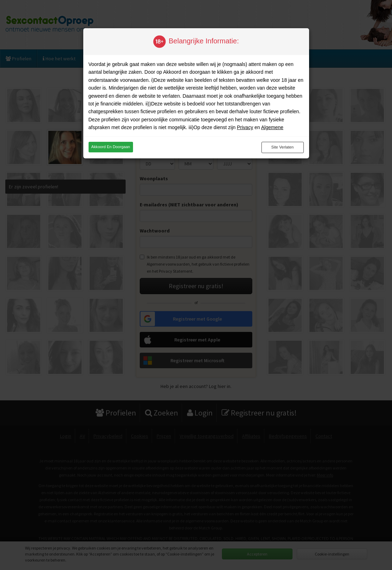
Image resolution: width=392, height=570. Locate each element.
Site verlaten (282, 147)
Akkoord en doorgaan (111, 147)
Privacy (245, 127)
